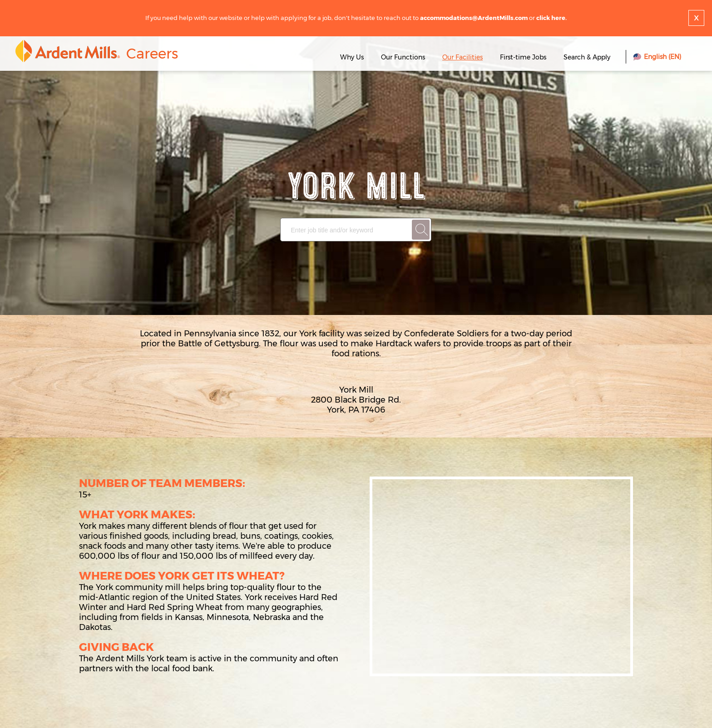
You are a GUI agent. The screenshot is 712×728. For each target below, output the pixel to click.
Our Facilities (462, 57)
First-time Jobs (524, 57)
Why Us (352, 57)
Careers (152, 54)
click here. (551, 18)
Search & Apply (587, 57)
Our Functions (403, 57)
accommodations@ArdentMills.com (474, 18)
